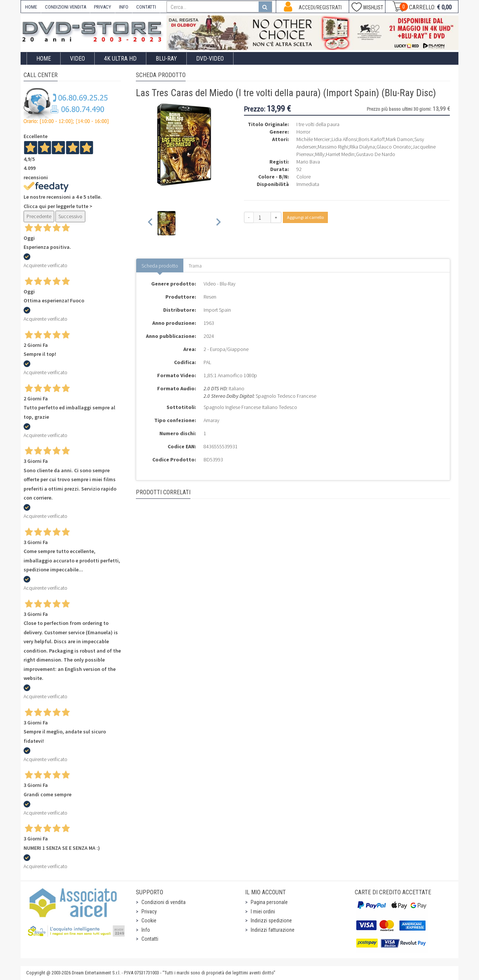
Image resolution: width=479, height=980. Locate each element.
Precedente (39, 216)
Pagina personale (269, 902)
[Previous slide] (151, 223)
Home (44, 59)
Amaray (211, 420)
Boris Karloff (371, 139)
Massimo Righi (333, 147)
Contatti (150, 939)
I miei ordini (263, 912)
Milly (320, 154)
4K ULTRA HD (120, 59)
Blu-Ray (166, 59)
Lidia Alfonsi (344, 139)
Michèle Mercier (313, 139)
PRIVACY (103, 7)
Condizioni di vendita (164, 902)
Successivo (70, 216)
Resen (210, 297)
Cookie (149, 921)
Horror (303, 132)
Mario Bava (308, 162)
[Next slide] (218, 223)
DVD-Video (210, 59)
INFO (124, 7)
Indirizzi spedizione (271, 921)
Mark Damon (399, 139)
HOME (31, 7)
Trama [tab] (195, 266)
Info (146, 930)
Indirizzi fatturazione (273, 930)
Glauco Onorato (394, 147)
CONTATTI (146, 7)
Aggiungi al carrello (305, 217)
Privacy (149, 912)
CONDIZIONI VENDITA (65, 7)
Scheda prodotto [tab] (160, 266)
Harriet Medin (340, 154)
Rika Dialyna (362, 147)
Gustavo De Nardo (376, 154)
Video (77, 59)
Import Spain (217, 310)
